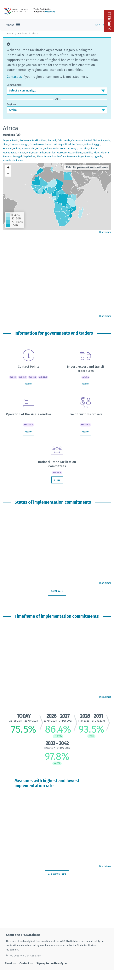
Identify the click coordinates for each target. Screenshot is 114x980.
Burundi (52, 140)
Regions (23, 33)
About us (10, 963)
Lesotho (83, 149)
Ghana (40, 149)
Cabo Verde (64, 140)
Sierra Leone (44, 156)
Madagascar (10, 153)
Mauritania (38, 153)
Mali (29, 153)
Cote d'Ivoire (37, 144)
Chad (6, 144)
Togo (81, 156)
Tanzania (72, 156)
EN (98, 25)
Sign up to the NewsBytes (52, 963)
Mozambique (75, 153)
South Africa (59, 156)
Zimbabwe (18, 160)
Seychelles (29, 156)
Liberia (93, 149)
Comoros (15, 144)
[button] (8, 168)
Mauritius (50, 153)
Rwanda (7, 156)
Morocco (62, 153)
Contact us (14, 77)
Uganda (98, 156)
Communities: (14, 85)
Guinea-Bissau (61, 149)
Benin (15, 140)
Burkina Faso (39, 140)
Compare (57, 591)
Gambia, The (28, 149)
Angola (7, 140)
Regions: (12, 104)
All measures (57, 875)
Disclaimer (105, 232)
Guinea (48, 149)
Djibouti (89, 144)
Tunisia (89, 156)
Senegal (17, 156)
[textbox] (57, 91)
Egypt (97, 144)
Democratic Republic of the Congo (64, 144)
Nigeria (105, 153)
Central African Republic (97, 140)
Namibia (88, 153)
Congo (25, 144)
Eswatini (8, 149)
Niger (97, 153)
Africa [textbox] (13, 110)
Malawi (21, 153)
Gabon (17, 149)
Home (10, 33)
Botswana (25, 140)
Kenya (74, 149)
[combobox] (57, 91)
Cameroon (77, 140)
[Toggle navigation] (13, 25)
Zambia (7, 160)
